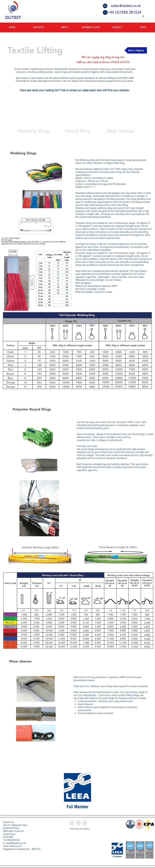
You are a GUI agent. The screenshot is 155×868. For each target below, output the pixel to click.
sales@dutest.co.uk (16, 843)
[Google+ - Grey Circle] (85, 823)
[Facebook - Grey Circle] (72, 823)
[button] (143, 16)
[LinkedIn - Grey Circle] (78, 823)
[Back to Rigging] (136, 50)
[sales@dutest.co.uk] (125, 6)
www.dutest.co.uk (12, 846)
